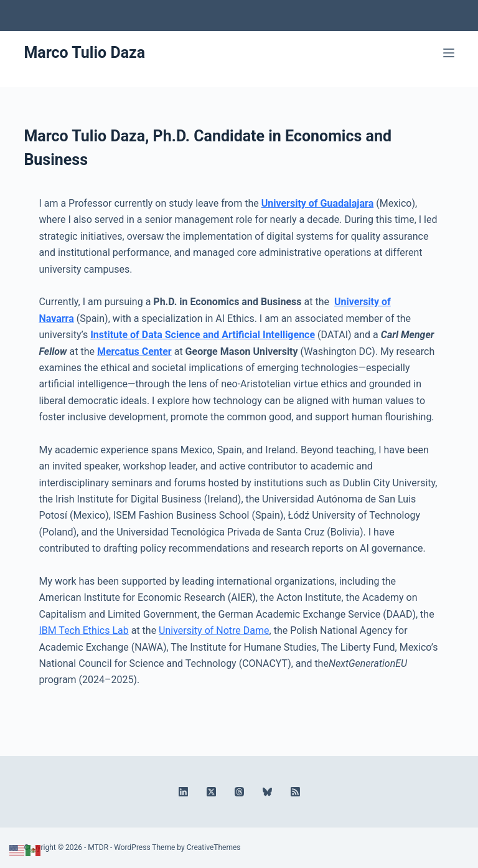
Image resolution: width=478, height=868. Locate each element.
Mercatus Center (134, 351)
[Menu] (449, 53)
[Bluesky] (258, 81)
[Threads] (239, 81)
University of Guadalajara (318, 203)
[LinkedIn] (202, 81)
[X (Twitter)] (221, 81)
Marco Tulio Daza (84, 53)
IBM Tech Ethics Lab (83, 630)
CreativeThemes (214, 847)
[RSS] (277, 81)
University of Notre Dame (214, 630)
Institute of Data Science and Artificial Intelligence (203, 335)
